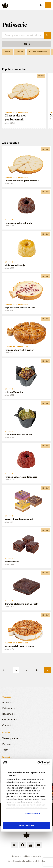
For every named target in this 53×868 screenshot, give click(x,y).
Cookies (25, 856)
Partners (7, 744)
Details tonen (32, 813)
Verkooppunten (11, 738)
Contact (7, 725)
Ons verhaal (9, 719)
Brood (6, 702)
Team (5, 749)
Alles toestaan (27, 826)
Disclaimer (15, 856)
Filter (26, 44)
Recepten (8, 714)
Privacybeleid (36, 856)
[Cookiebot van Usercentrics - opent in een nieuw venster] (38, 763)
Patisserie (7, 708)
